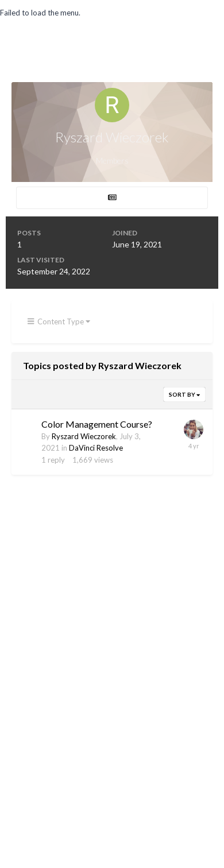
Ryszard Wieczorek (84, 436)
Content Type (59, 321)
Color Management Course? (97, 424)
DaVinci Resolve (96, 448)
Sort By (184, 394)
